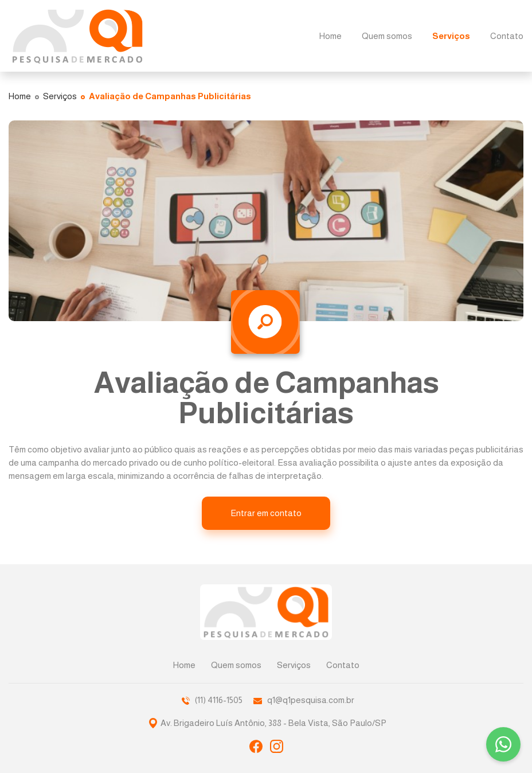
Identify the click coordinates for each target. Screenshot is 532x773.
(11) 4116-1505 (212, 700)
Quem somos (236, 665)
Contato (343, 665)
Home (184, 665)
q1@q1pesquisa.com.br (304, 700)
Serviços (294, 665)
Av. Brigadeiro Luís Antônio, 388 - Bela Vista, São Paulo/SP (273, 721)
